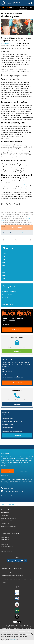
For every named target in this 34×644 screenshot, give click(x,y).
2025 (4, 253)
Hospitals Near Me (26, 572)
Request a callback (7, 496)
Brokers (10, 568)
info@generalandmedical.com (12, 431)
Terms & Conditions (7, 579)
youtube (22, 561)
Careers (20, 568)
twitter (12, 561)
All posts (8, 248)
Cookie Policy (17, 579)
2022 (4, 263)
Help (30, 579)
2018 (4, 275)
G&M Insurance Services (7, 549)
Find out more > (23, 9)
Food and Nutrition (8, 295)
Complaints (25, 579)
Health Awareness (8, 298)
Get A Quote (17, 383)
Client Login (17, 351)
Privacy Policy (20, 576)
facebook (9, 561)
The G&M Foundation (7, 551)
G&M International (6, 544)
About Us (4, 568)
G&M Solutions (5, 540)
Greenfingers (7, 43)
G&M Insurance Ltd (6, 537)
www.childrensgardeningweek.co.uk (13, 185)
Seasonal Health (8, 304)
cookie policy (13, 639)
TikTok (25, 561)
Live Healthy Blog (6, 572)
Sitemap (4, 583)
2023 (4, 260)
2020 (4, 269)
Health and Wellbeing (9, 292)
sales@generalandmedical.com (13, 377)
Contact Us (17, 404)
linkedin (15, 561)
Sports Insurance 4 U (7, 542)
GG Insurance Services (7, 547)
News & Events (16, 572)
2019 (4, 272)
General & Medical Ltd (7, 535)
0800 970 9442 (8, 428)
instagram (19, 561)
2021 (4, 266)
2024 (4, 256)
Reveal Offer (17, 330)
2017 (4, 278)
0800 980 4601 (8, 372)
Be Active (5, 301)
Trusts (15, 568)
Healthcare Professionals (8, 576)
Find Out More (22, 471)
